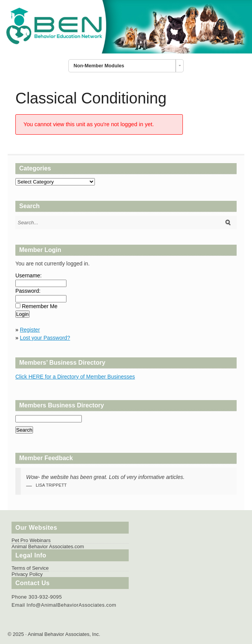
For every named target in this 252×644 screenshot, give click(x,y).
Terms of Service (30, 568)
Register (30, 330)
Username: (28, 275)
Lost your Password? (45, 338)
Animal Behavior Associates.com (48, 546)
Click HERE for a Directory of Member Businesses (75, 377)
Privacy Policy (27, 574)
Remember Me (40, 306)
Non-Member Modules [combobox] (99, 66)
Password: (28, 291)
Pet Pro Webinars (31, 540)
